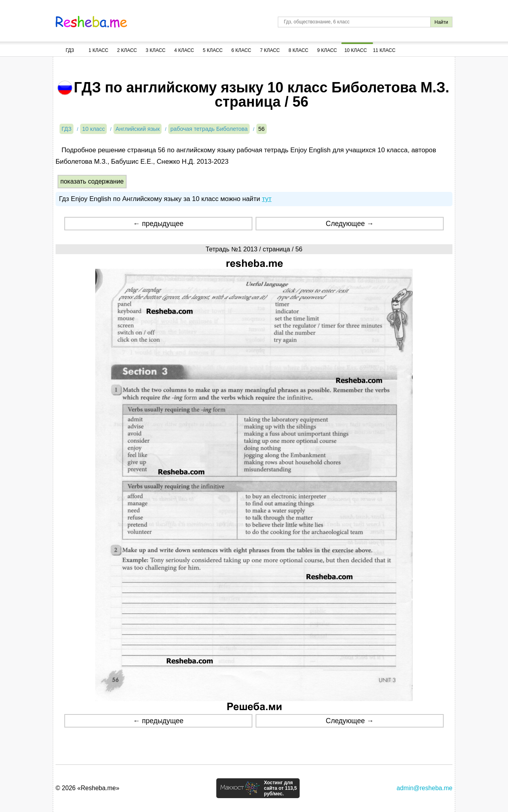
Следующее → (350, 224)
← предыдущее (158, 224)
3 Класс (156, 50)
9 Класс (327, 50)
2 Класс (127, 50)
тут (267, 199)
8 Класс (298, 50)
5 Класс (213, 50)
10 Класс (356, 50)
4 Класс (184, 50)
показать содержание (92, 181)
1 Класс (98, 50)
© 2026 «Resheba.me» (88, 788)
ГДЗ (70, 50)
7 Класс (270, 50)
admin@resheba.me (424, 788)
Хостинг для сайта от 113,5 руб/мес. (280, 788)
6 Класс (241, 50)
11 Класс (384, 50)
